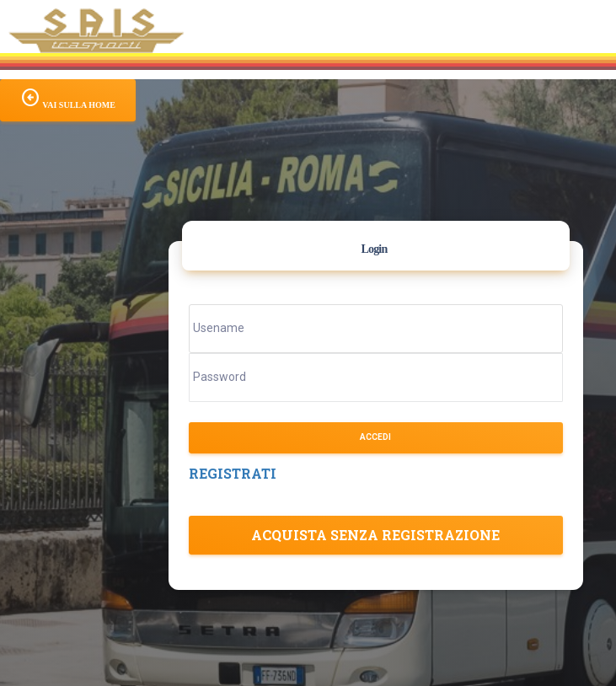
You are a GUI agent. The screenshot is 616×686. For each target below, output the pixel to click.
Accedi (375, 437)
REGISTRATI (233, 473)
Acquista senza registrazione (375, 535)
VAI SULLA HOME (68, 98)
